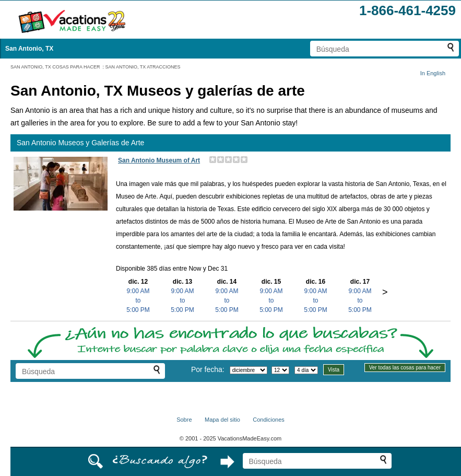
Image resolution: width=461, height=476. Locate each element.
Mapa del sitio (222, 420)
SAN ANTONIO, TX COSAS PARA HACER (55, 67)
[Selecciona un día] (280, 370)
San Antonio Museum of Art (159, 160)
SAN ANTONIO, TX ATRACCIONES (143, 67)
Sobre (184, 420)
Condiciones (269, 420)
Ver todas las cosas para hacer (405, 368)
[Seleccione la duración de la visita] (306, 370)
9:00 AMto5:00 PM (138, 300)
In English (433, 73)
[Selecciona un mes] (249, 370)
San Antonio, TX (29, 49)
